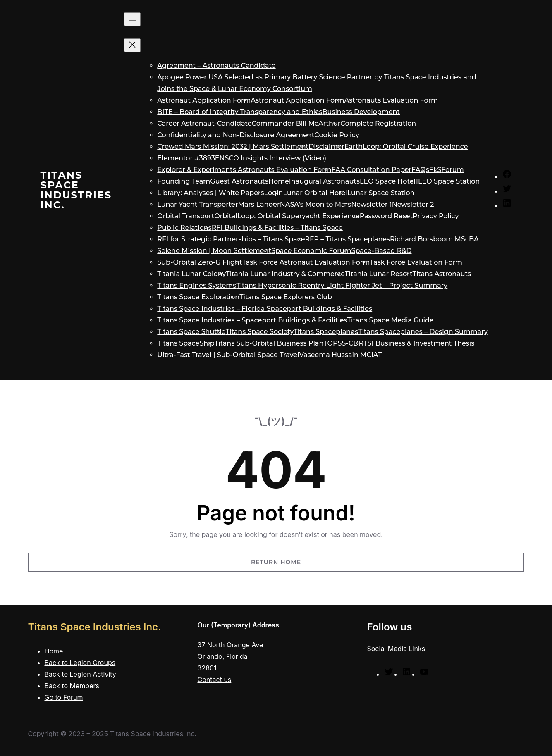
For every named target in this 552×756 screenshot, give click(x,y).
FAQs (420, 170)
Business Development (361, 112)
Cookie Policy (337, 135)
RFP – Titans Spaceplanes (347, 239)
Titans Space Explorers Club (286, 297)
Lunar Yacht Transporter (197, 204)
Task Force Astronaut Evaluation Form (306, 262)
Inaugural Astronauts (324, 181)
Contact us (215, 680)
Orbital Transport (186, 216)
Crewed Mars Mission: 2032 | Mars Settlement (233, 147)
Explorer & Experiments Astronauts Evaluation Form (244, 170)
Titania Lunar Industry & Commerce (285, 274)
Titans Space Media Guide (391, 320)
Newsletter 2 (413, 204)
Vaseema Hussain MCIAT (341, 355)
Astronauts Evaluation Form (391, 100)
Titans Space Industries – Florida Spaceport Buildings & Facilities (265, 309)
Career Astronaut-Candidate (204, 123)
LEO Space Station (449, 181)
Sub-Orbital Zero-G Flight (200, 262)
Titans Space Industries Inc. (76, 190)
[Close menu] (132, 45)
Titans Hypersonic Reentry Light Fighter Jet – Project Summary (342, 285)
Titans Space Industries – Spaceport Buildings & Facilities (252, 320)
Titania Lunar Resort (379, 274)
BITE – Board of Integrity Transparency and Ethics (240, 112)
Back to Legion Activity (80, 674)
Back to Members (72, 686)
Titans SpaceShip (186, 343)
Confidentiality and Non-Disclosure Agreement (236, 135)
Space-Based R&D (382, 251)
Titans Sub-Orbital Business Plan (269, 343)
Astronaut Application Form (204, 100)
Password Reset (386, 216)
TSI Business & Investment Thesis (419, 343)
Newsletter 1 (372, 204)
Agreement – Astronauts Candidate (216, 66)
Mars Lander (259, 204)
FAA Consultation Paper (372, 170)
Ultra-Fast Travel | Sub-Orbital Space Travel (228, 355)
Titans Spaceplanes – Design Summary (423, 332)
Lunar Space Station (381, 193)
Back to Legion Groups (80, 663)
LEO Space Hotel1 (389, 181)
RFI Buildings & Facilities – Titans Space (277, 228)
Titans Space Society (260, 332)
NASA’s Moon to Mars (316, 204)
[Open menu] (132, 19)
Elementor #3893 (186, 158)
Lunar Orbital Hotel (315, 193)
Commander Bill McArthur (296, 123)
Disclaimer (326, 147)
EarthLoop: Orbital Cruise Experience (406, 147)
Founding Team (184, 181)
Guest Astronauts (239, 181)
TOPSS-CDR (343, 343)
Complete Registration (378, 123)
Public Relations (184, 228)
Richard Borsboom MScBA (434, 239)
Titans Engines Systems (197, 285)
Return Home (276, 562)
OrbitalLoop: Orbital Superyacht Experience (287, 216)
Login (274, 193)
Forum (452, 170)
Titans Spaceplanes (326, 332)
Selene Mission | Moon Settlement (214, 251)
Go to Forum (64, 697)
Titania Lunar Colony (191, 274)
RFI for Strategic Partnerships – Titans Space (231, 239)
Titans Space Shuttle (191, 332)
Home (279, 181)
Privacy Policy (436, 216)
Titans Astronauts (442, 274)
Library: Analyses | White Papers (210, 193)
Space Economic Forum (311, 251)
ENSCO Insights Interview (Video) (271, 158)
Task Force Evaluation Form (416, 262)
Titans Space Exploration (198, 297)
